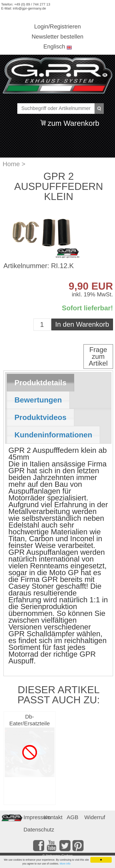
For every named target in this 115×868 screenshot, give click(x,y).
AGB (72, 817)
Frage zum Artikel (98, 357)
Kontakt (53, 817)
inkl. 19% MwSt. (92, 294)
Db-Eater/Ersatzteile (30, 720)
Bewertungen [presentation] (38, 400)
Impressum (32, 817)
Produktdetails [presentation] (40, 383)
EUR (101, 286)
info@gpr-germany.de (29, 8)
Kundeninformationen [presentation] (53, 435)
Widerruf (93, 817)
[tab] (40, 383)
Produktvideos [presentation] (40, 417)
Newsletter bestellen (57, 37)
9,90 (79, 286)
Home (11, 164)
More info (65, 864)
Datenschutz (32, 830)
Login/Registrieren (58, 27)
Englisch (54, 47)
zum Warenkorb (74, 121)
